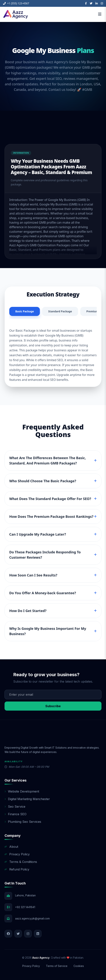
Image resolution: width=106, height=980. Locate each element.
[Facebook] (86, 3)
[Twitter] (91, 3)
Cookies (79, 966)
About (11, 847)
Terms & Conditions (21, 862)
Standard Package (60, 311)
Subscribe (53, 706)
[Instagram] (102, 3)
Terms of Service (57, 966)
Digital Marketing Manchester (27, 799)
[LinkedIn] (97, 3)
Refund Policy (17, 869)
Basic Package (25, 311)
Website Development (22, 791)
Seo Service (15, 807)
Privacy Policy (17, 854)
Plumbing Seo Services (23, 822)
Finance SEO (15, 814)
